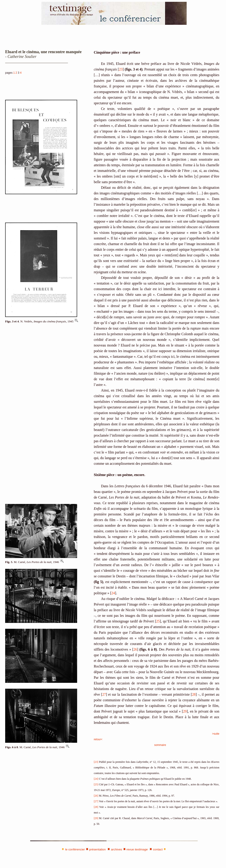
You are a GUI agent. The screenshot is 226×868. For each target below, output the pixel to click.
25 (158, 621)
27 (104, 694)
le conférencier (75, 849)
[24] (96, 779)
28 (194, 694)
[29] (96, 818)
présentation (97, 849)
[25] (96, 784)
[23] (96, 762)
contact (158, 849)
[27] (96, 801)
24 (113, 593)
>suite (216, 734)
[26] (96, 796)
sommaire (160, 745)
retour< (98, 739)
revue (137, 849)
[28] (96, 807)
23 (121, 69)
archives (116, 849)
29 (185, 711)
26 (135, 649)
